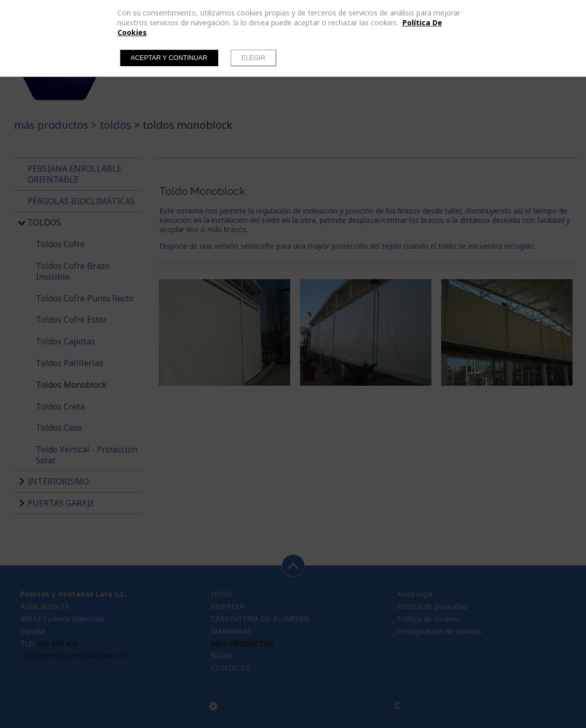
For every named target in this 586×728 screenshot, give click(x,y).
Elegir (253, 58)
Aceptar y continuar (169, 58)
